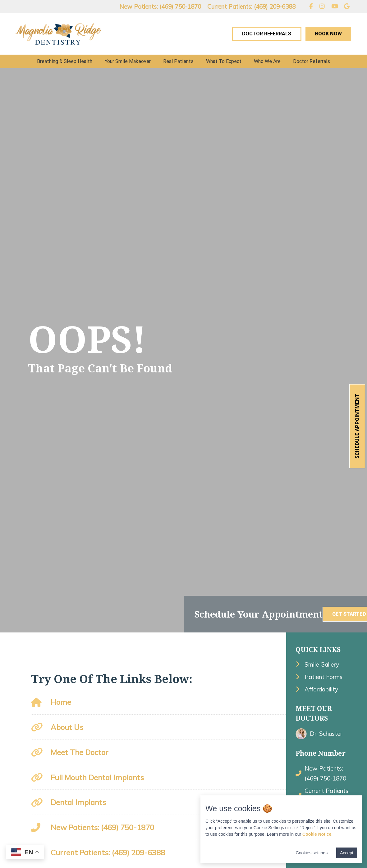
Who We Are (267, 61)
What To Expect (224, 61)
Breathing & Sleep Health (65, 61)
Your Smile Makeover (128, 61)
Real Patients (178, 61)
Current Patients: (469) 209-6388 (251, 7)
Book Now (328, 34)
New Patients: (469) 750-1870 (160, 7)
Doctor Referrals (267, 34)
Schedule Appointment (357, 426)
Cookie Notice (317, 834)
